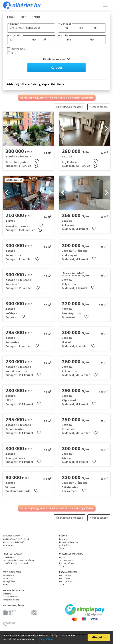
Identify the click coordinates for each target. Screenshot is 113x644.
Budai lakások (65, 575)
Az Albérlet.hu (65, 545)
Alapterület (16, 35)
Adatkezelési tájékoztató (13, 542)
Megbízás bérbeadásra (69, 542)
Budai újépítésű (66, 581)
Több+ (62, 548)
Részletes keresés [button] (56, 59)
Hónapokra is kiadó (11, 600)
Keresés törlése (99, 107)
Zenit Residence (66, 560)
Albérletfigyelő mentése (69, 107)
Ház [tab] (24, 17)
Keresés (57, 67)
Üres (14, 53)
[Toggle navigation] (105, 5)
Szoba (64, 35)
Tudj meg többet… (46, 639)
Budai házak (65, 579)
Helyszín (15, 24)
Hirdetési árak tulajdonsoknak (16, 563)
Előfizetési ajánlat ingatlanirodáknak (19, 560)
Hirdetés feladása (10, 557)
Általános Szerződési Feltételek (16, 539)
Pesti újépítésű (9, 581)
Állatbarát (7, 594)
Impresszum (8, 545)
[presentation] (6, 129)
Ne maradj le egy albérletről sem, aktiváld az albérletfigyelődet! (57, 98)
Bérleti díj (66, 24)
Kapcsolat (63, 539)
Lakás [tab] (11, 17)
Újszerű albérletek (10, 597)
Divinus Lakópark (67, 563)
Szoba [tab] (36, 17)
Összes (62, 557)
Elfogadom (99, 637)
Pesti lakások (8, 575)
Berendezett (18, 49)
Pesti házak (8, 579)
